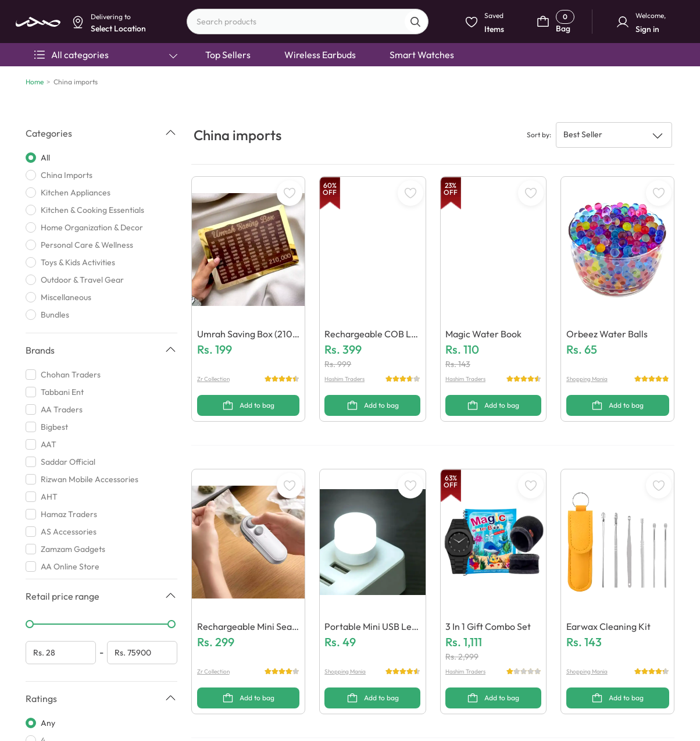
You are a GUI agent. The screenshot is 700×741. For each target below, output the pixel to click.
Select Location (286, 91)
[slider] (30, 624)
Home (35, 82)
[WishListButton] (290, 193)
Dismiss (235, 91)
